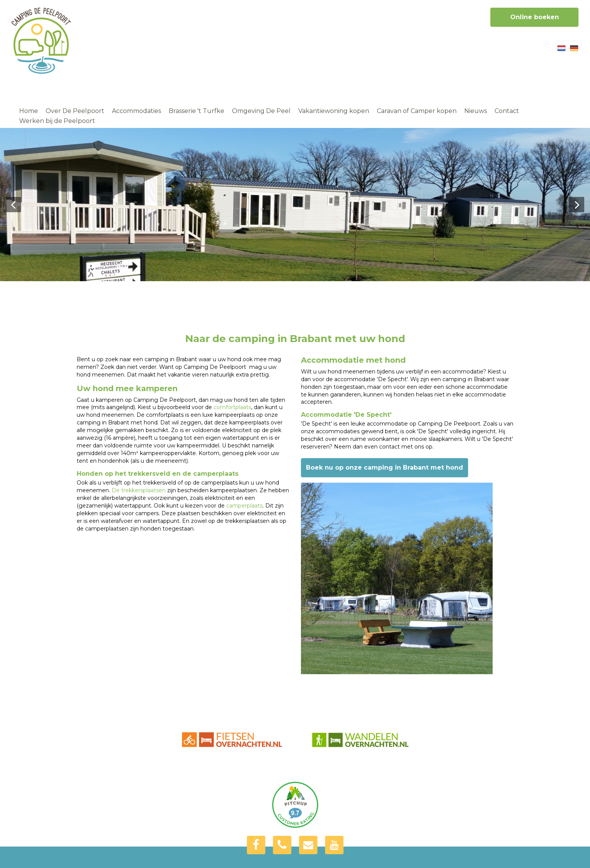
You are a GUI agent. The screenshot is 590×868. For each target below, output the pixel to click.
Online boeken (535, 17)
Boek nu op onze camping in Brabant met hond (385, 468)
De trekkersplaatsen (139, 490)
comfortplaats (232, 407)
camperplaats (244, 506)
